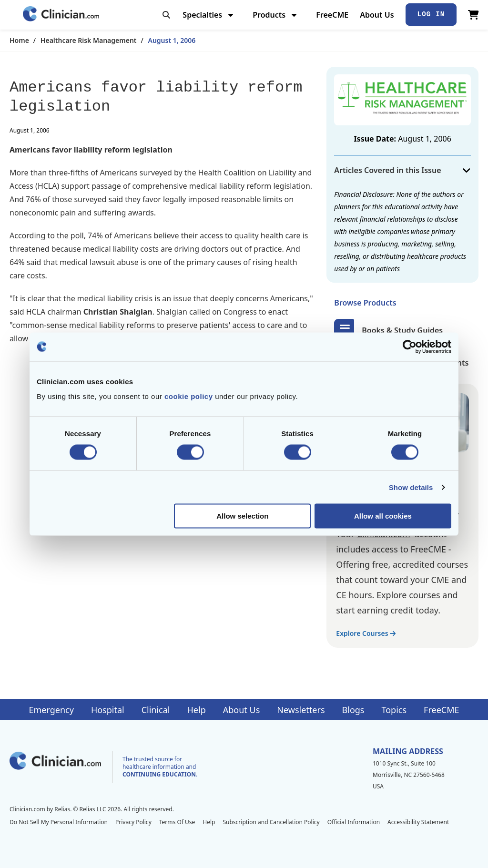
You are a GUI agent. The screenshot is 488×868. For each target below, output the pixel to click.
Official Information (354, 822)
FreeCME (332, 15)
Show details (411, 487)
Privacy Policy (133, 822)
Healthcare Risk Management (89, 40)
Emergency (51, 710)
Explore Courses (366, 633)
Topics (394, 710)
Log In (431, 14)
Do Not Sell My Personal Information (59, 822)
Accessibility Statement (418, 822)
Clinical (156, 710)
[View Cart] (473, 15)
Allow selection (242, 516)
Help (197, 710)
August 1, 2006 (172, 40)
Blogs (353, 710)
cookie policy (189, 396)
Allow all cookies (383, 516)
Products (276, 15)
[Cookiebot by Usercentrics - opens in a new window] (410, 347)
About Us (377, 15)
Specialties (209, 15)
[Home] (61, 15)
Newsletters (301, 710)
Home (19, 40)
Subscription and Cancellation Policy (271, 822)
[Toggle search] (166, 15)
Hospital (108, 710)
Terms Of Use (177, 822)
